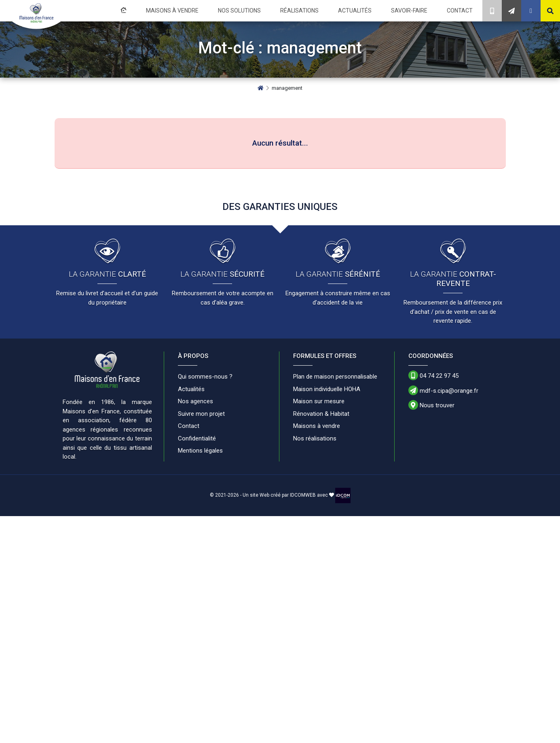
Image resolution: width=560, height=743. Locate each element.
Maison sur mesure (319, 400)
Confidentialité (197, 438)
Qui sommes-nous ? (205, 376)
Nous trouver (431, 404)
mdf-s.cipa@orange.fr (443, 389)
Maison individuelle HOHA (327, 388)
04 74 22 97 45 (433, 375)
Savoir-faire (414, 10)
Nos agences (195, 400)
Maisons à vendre (195, 10)
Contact (461, 10)
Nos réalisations (315, 438)
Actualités (364, 10)
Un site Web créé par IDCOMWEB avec (288, 494)
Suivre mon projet (201, 413)
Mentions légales (200, 450)
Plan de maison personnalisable (335, 376)
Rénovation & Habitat (321, 413)
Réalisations (313, 10)
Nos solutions (258, 10)
